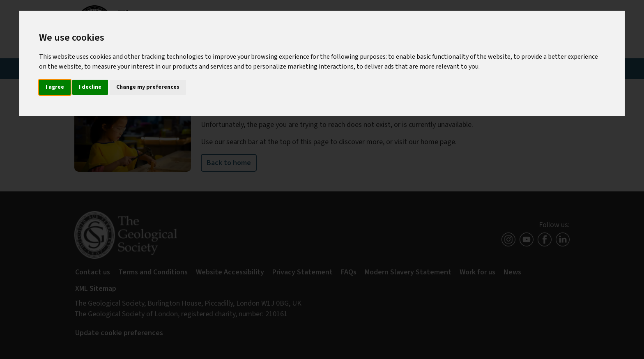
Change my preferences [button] (148, 87)
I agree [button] (55, 87)
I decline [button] (90, 87)
